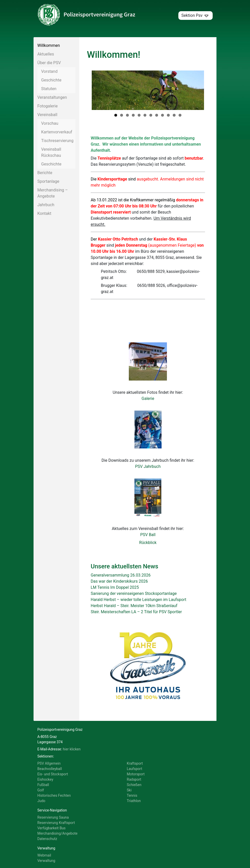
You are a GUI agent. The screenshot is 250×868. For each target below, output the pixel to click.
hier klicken (72, 750)
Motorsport (136, 775)
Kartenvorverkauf (57, 132)
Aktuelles (46, 54)
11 (174, 116)
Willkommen (49, 45)
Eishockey (45, 780)
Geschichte (51, 80)
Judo (41, 802)
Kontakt (44, 213)
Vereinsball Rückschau (51, 152)
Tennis (132, 796)
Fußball (43, 786)
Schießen (134, 786)
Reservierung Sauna (53, 818)
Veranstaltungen (52, 97)
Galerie (148, 399)
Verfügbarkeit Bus (51, 829)
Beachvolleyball (50, 769)
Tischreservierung (57, 141)
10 (168, 116)
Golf (41, 791)
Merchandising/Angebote (57, 834)
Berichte (45, 173)
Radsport (134, 780)
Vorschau (50, 123)
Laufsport (134, 769)
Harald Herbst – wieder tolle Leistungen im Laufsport (138, 600)
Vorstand (49, 71)
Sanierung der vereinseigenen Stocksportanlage (134, 594)
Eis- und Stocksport (53, 775)
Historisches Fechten (54, 796)
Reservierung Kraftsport (56, 823)
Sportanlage (48, 181)
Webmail (44, 856)
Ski (129, 791)
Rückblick (148, 543)
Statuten (49, 89)
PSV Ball (148, 535)
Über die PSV (49, 63)
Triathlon (134, 802)
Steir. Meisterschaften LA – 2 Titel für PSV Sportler (136, 613)
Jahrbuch (46, 205)
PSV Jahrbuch (148, 467)
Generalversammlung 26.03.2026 (121, 576)
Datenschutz (47, 839)
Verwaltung (46, 861)
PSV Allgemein (49, 764)
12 (180, 116)
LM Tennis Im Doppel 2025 (115, 588)
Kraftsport (135, 764)
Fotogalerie (48, 106)
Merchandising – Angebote (53, 193)
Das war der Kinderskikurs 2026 (119, 582)
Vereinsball (47, 115)
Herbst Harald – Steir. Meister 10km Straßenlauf (134, 606)
